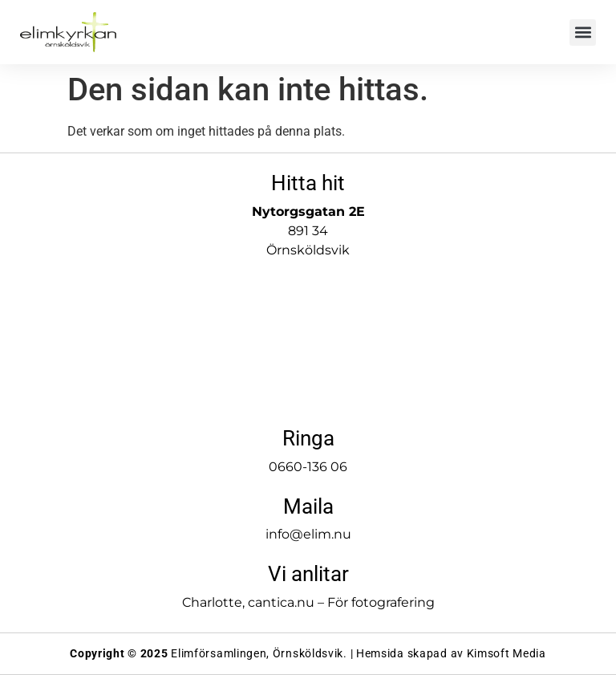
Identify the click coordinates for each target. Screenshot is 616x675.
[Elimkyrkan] (308, 338)
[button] (583, 33)
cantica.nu (281, 602)
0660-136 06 (308, 467)
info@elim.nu (308, 534)
